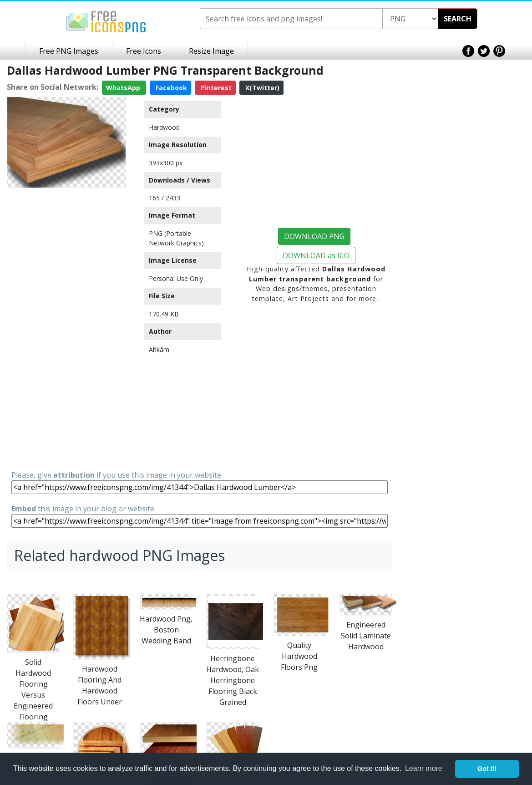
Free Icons (144, 51)
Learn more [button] (424, 768)
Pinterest (215, 88)
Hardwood (164, 127)
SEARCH (458, 19)
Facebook (170, 88)
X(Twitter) (261, 88)
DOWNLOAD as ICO (316, 255)
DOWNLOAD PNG (314, 236)
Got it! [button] (487, 769)
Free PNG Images (69, 51)
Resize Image (211, 51)
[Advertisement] (66, 328)
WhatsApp (124, 88)
